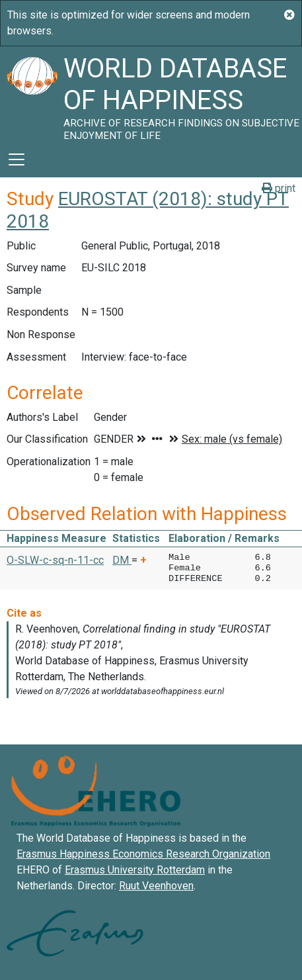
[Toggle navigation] (17, 159)
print (279, 188)
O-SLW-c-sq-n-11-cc (55, 560)
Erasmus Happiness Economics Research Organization (143, 854)
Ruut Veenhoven (156, 886)
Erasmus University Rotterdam (135, 870)
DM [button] (122, 560)
